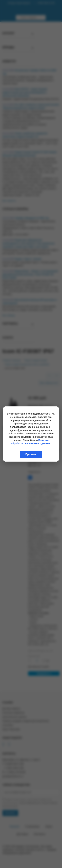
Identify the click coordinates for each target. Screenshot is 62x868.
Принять (31, 454)
